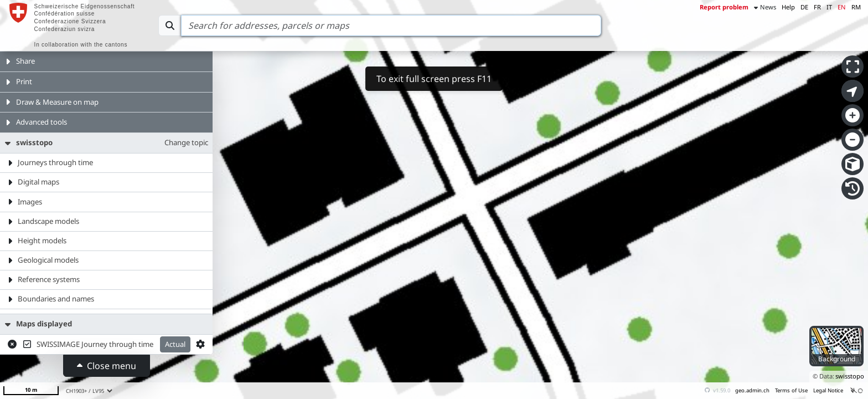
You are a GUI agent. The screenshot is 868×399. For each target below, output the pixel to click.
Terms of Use (791, 390)
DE (804, 7)
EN (842, 7)
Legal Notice (828, 390)
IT (829, 7)
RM (856, 7)
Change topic (186, 142)
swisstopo (850, 376)
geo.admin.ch (752, 390)
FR (817, 7)
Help (788, 7)
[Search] (391, 25)
